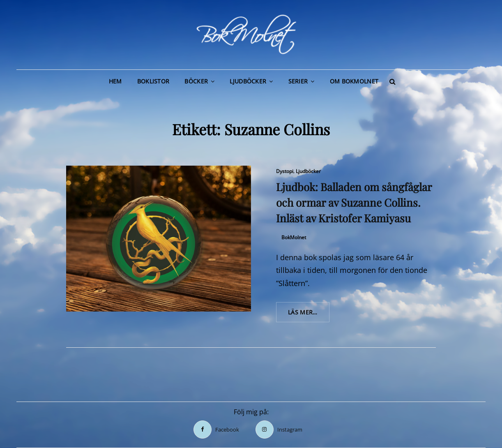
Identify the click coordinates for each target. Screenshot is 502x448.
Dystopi (285, 171)
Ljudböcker (248, 81)
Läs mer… (309, 315)
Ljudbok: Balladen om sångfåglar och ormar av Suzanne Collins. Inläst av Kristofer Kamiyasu (354, 202)
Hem (115, 81)
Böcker (196, 81)
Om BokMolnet (354, 81)
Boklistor (153, 81)
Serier (298, 81)
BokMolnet (294, 237)
